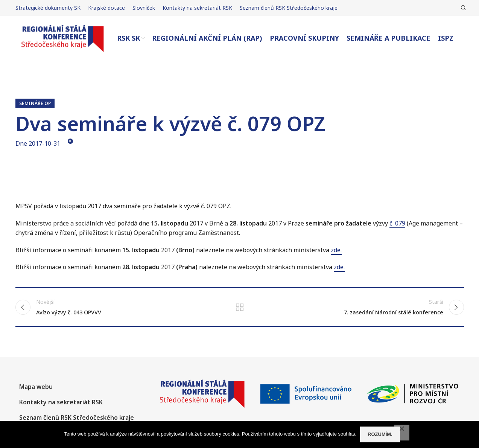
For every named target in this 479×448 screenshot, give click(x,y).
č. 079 (397, 223)
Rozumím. (380, 434)
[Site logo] (62, 38)
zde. (336, 250)
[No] (402, 433)
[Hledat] (462, 8)
